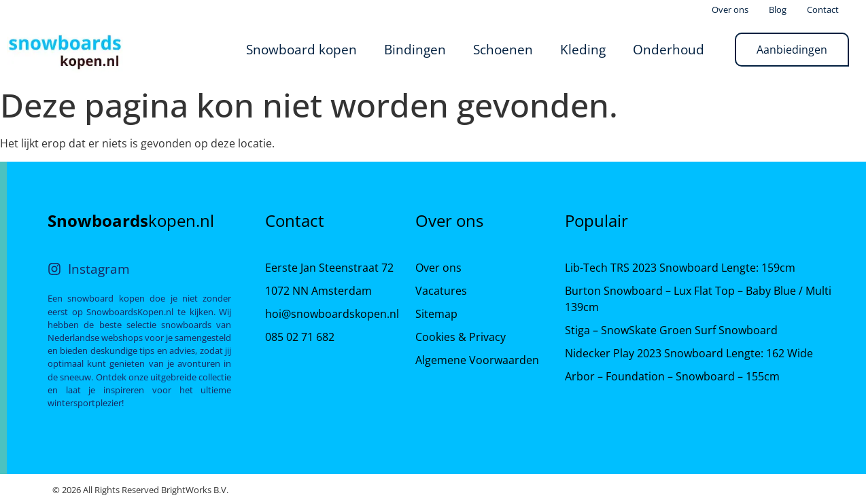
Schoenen (503, 49)
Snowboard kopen (301, 49)
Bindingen (415, 49)
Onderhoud (669, 49)
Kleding (583, 49)
